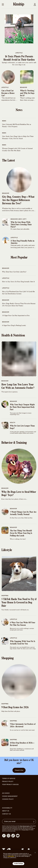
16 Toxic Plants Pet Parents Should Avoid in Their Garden (19, 58)
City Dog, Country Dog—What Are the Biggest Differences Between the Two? (18, 200)
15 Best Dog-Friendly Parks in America (22, 242)
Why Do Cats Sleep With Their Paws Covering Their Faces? (21, 225)
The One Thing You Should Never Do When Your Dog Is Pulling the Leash (21, 533)
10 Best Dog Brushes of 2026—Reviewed (22, 744)
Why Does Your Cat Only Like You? (14, 272)
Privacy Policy (8, 782)
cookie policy (11, 856)
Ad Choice (6, 793)
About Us (6, 811)
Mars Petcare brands (25, 826)
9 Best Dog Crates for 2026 (15, 708)
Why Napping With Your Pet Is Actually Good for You (23, 643)
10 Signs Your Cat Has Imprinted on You (16, 316)
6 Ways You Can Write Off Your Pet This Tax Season (22, 624)
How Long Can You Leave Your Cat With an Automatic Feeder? (18, 386)
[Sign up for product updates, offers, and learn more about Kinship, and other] (34, 822)
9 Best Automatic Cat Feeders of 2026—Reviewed (23, 726)
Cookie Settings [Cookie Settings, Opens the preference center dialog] (18, 864)
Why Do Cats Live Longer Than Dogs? (22, 427)
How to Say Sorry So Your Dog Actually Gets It (18, 282)
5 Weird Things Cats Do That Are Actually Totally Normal (23, 513)
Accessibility (7, 808)
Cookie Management (10, 796)
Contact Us (6, 814)
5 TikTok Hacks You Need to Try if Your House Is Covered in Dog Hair (19, 603)
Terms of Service (9, 779)
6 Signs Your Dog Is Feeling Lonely (14, 326)
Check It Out (19, 770)
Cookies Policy (8, 799)
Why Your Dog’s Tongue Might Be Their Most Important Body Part (22, 407)
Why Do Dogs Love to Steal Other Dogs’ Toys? (19, 494)
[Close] (35, 853)
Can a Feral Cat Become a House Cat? (8, 93)
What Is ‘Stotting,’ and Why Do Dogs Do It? (28, 93)
